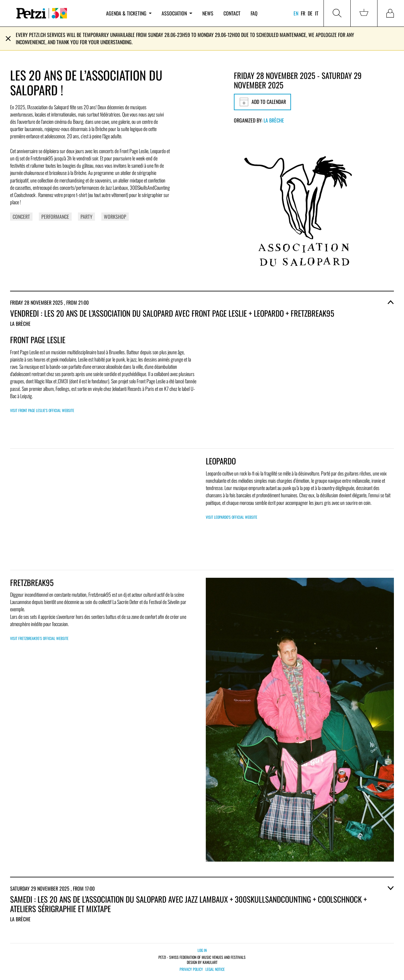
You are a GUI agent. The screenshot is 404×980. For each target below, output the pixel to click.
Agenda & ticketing (129, 13)
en (296, 13)
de (310, 13)
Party (86, 217)
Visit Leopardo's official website (232, 517)
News (208, 13)
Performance (55, 217)
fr (303, 13)
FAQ (254, 13)
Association (177, 13)
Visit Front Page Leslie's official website (42, 410)
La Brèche (274, 120)
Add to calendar (262, 102)
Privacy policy (191, 969)
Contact (232, 13)
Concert (21, 217)
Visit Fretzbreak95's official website (39, 638)
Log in (202, 950)
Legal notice (215, 969)
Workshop (115, 217)
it (317, 13)
